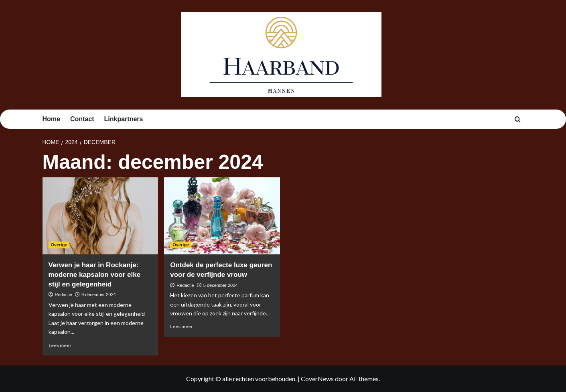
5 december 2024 (221, 285)
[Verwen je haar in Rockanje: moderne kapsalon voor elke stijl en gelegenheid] (100, 216)
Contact (82, 119)
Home (51, 119)
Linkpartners (124, 119)
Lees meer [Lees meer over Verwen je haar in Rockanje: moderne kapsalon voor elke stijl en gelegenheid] (60, 345)
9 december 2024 (99, 295)
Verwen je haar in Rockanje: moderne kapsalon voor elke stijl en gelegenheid (95, 275)
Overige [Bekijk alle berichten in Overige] (59, 245)
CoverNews (317, 379)
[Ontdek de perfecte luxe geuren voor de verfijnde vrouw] (222, 216)
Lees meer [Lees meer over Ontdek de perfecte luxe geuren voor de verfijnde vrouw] (182, 326)
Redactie (64, 295)
